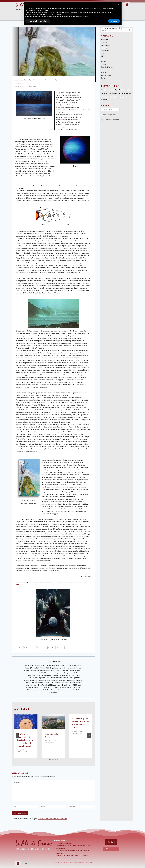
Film (103, 53)
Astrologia (19, 83)
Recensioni (105, 51)
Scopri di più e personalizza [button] (38, 21)
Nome (15, 806)
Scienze (104, 62)
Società (104, 70)
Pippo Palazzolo (21, 86)
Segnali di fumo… (107, 67)
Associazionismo (107, 75)
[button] (119, 5)
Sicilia (103, 78)
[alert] (117, 120)
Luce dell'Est (105, 45)
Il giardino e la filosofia (123, 90)
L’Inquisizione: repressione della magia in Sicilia (72, 855)
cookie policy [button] (44, 10)
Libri (103, 56)
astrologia (19, 648)
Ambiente (104, 73)
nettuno (32, 648)
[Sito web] (82, 806)
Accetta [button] (114, 21)
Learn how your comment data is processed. (52, 819)
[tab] (49, 759)
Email (43, 806)
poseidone (52, 648)
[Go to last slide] (17, 736)
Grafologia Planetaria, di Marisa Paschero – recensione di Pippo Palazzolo (25, 740)
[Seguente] (89, 736)
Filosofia (104, 42)
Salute (103, 59)
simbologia (60, 648)
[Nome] (25, 806)
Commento (17, 782)
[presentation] (26, 721)
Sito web (72, 806)
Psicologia (105, 48)
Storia (103, 81)
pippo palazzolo (42, 648)
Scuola (103, 64)
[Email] (53, 806)
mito (26, 648)
